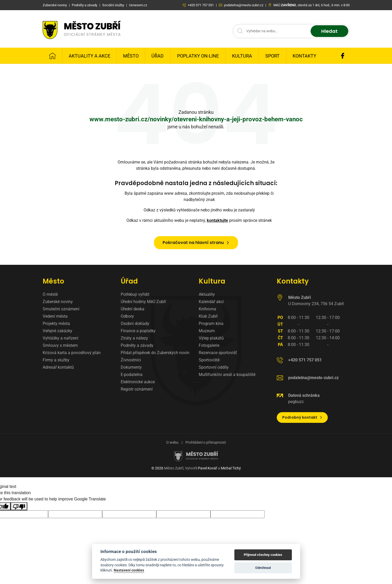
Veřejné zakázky (57, 331)
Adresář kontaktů (58, 367)
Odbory (127, 316)
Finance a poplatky (138, 331)
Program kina (211, 324)
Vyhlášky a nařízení (60, 338)
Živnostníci (131, 360)
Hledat (329, 31)
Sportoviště (209, 360)
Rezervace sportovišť (218, 353)
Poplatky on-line (198, 56)
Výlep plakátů (211, 338)
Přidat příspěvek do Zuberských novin (155, 353)
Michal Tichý (231, 468)
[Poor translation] (19, 506)
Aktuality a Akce (89, 56)
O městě (50, 294)
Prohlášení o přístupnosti (206, 442)
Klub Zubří (208, 316)
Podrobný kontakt (302, 417)
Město (131, 56)
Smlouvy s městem (60, 345)
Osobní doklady (135, 324)
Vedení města (55, 316)
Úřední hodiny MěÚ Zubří (143, 302)
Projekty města (56, 324)
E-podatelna (132, 375)
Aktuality (207, 294)
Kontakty (304, 56)
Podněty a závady (137, 345)
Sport (272, 56)
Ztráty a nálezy (134, 338)
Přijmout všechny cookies (263, 555)
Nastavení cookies (129, 570)
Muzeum (207, 331)
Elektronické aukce (138, 382)
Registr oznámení (137, 389)
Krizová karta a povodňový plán (72, 353)
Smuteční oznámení (61, 309)
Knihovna (207, 309)
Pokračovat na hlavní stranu (196, 243)
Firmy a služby (56, 360)
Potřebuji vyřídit (135, 294)
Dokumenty (131, 367)
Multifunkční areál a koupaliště (227, 375)
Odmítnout (263, 568)
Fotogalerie (209, 345)
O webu (172, 442)
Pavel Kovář (208, 468)
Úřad (158, 56)
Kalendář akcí (211, 302)
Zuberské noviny (58, 302)
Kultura (242, 56)
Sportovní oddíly (214, 367)
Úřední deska (133, 309)
